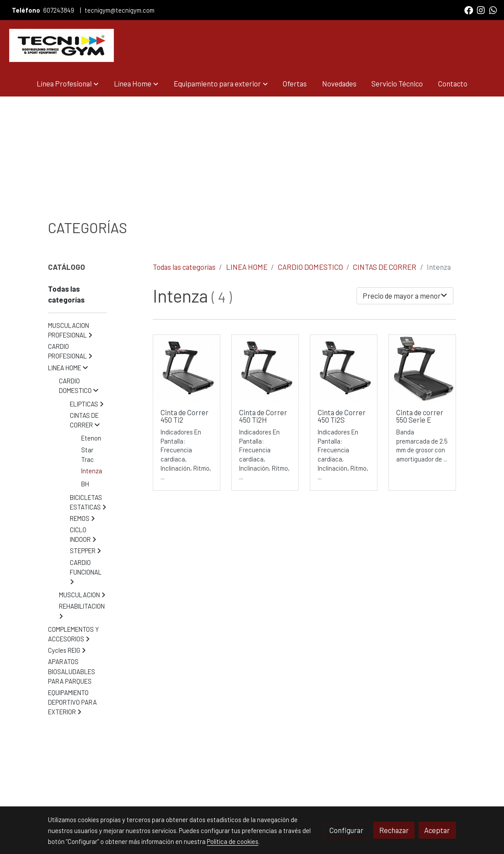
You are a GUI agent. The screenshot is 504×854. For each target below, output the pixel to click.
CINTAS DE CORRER (385, 267)
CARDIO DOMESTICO (310, 267)
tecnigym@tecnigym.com (120, 10)
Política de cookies (233, 841)
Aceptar (437, 830)
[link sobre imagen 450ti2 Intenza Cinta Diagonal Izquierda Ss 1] (187, 368)
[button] (68, 84)
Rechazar (394, 830)
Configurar (346, 830)
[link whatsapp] (493, 10)
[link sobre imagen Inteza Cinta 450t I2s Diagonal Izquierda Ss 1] (344, 368)
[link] (62, 45)
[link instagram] (481, 10)
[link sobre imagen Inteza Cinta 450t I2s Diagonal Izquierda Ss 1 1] (265, 368)
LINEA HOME (247, 267)
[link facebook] (469, 10)
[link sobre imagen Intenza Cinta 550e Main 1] (422, 368)
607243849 (59, 10)
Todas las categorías (184, 267)
